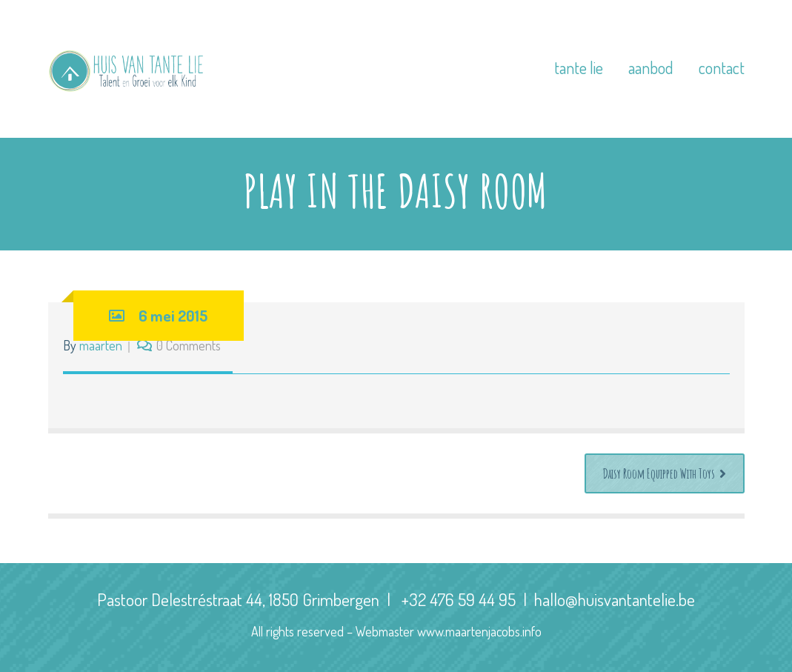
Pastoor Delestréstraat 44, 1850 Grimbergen (238, 599)
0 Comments (189, 345)
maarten (101, 345)
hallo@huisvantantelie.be (615, 599)
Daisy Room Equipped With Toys (665, 473)
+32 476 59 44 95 (459, 599)
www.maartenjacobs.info (479, 631)
